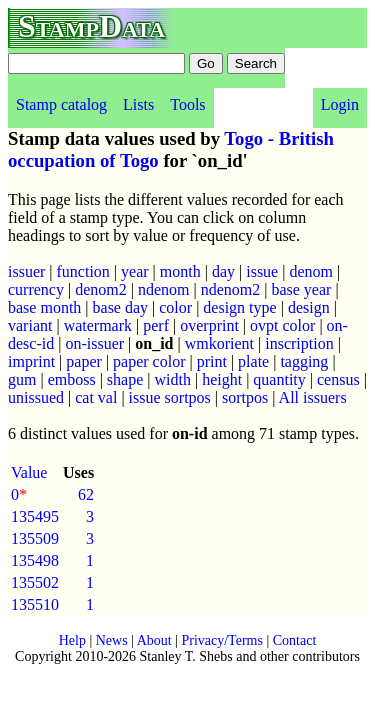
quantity (279, 379)
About (154, 640)
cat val (96, 397)
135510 (35, 604)
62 (86, 494)
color (175, 307)
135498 (35, 560)
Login (340, 104)
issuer (26, 271)
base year (301, 289)
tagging (304, 361)
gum (22, 379)
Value (29, 472)
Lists (138, 104)
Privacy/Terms (221, 640)
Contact (295, 640)
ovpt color (282, 325)
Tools (187, 104)
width (173, 379)
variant (30, 325)
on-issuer (94, 343)
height (222, 379)
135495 (35, 516)
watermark (98, 325)
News (112, 640)
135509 (35, 538)
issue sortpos (170, 397)
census (338, 379)
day (223, 271)
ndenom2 (231, 289)
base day (121, 307)
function (83, 271)
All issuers (313, 397)
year (135, 271)
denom (311, 271)
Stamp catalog (61, 104)
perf (156, 325)
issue (262, 271)
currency (36, 289)
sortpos (245, 397)
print (212, 361)
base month (44, 307)
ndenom (164, 289)
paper (84, 361)
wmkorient (219, 343)
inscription (299, 343)
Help (72, 640)
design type (239, 307)
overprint (209, 325)
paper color (149, 361)
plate (253, 361)
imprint (31, 361)
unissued (36, 397)
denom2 (101, 289)
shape (125, 379)
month (180, 271)
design (309, 307)
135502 (35, 582)
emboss (72, 379)
